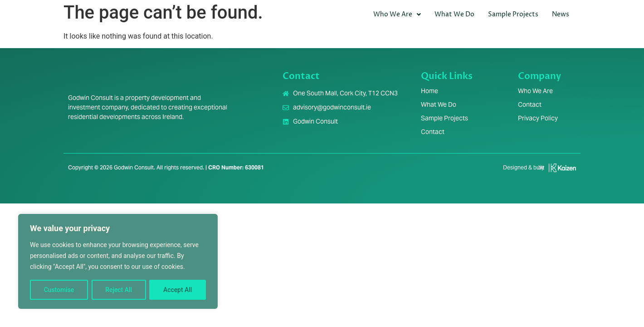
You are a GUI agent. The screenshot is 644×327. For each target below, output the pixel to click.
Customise (59, 290)
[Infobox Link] (536, 171)
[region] (118, 262)
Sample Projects (513, 14)
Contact (433, 132)
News (561, 14)
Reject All (119, 290)
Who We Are (397, 14)
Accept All (178, 290)
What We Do (454, 14)
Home (429, 91)
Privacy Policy (538, 118)
